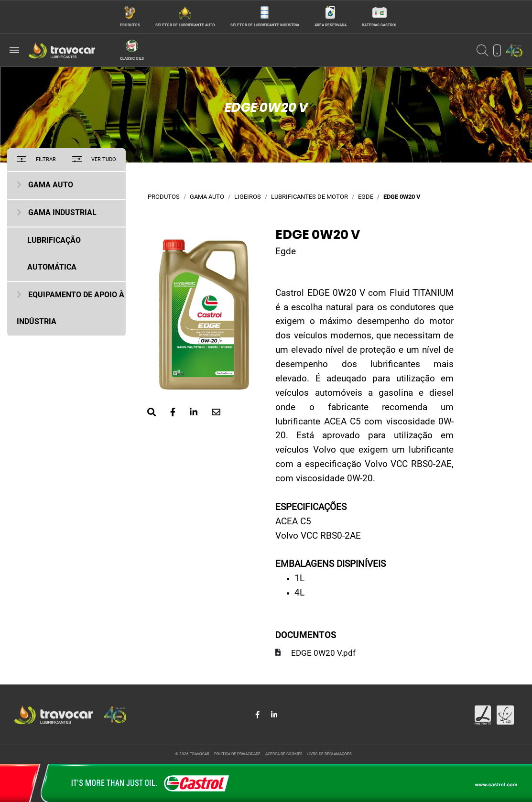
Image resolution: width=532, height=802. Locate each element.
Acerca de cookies (284, 754)
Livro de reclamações (330, 754)
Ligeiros (248, 197)
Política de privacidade (237, 754)
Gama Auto (51, 185)
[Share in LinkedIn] (274, 715)
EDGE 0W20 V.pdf (323, 654)
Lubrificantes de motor (309, 197)
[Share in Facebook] (258, 715)
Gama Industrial (62, 213)
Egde (366, 197)
